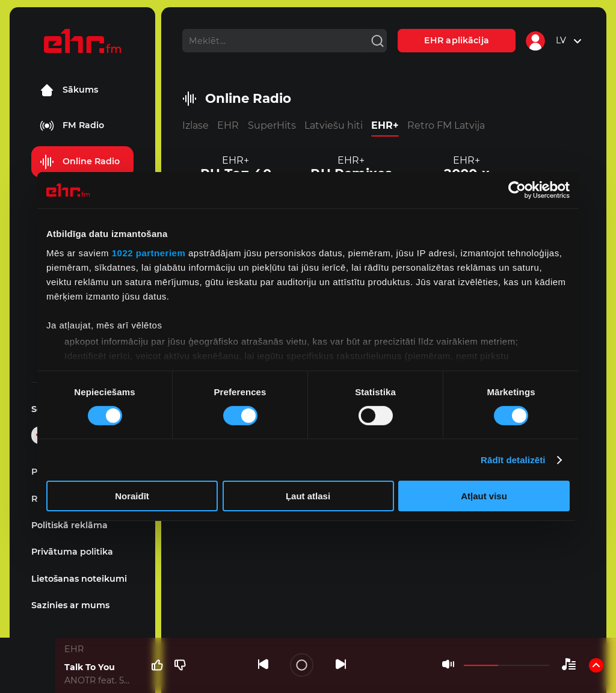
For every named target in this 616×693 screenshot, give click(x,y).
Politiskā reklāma (69, 525)
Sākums (69, 90)
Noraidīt (132, 496)
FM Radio (72, 126)
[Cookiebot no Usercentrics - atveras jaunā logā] (517, 190)
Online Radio (80, 162)
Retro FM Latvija (446, 125)
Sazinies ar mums (70, 605)
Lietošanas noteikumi (79, 579)
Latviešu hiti (334, 125)
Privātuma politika (72, 552)
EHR (228, 125)
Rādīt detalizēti (513, 460)
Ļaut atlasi (308, 496)
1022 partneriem (149, 252)
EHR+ (385, 125)
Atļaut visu (484, 496)
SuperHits (272, 125)
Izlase (196, 125)
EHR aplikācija (457, 40)
